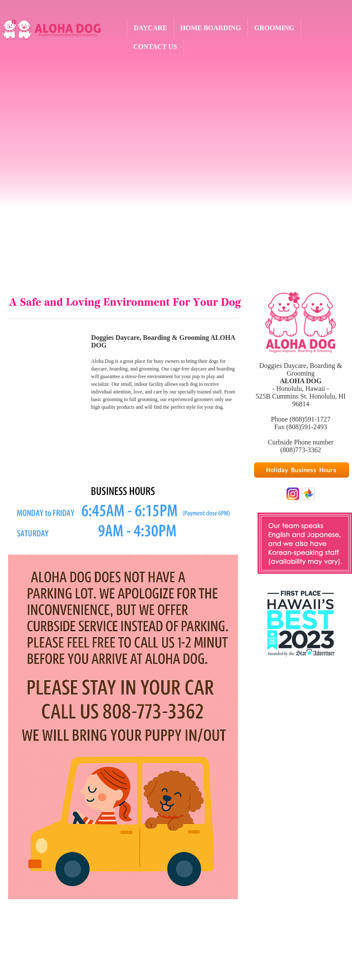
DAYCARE (150, 28)
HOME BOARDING (211, 28)
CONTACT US (155, 47)
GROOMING (274, 28)
